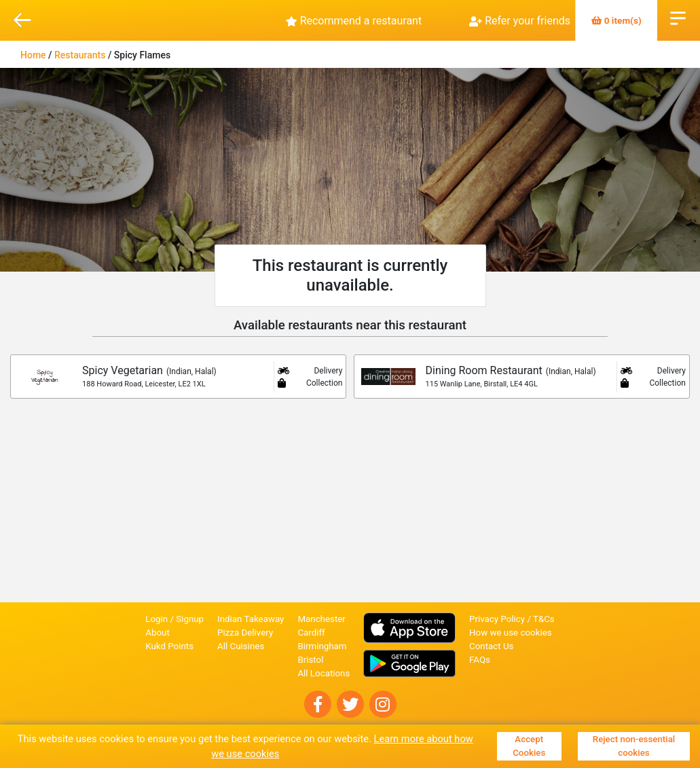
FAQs (480, 660)
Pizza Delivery (245, 633)
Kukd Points (169, 646)
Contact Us (491, 646)
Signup (190, 619)
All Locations (324, 673)
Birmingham (322, 646)
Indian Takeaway (251, 619)
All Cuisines (241, 646)
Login (156, 619)
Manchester (321, 619)
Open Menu (678, 17)
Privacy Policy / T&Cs (512, 619)
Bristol (310, 660)
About (158, 633)
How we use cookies (511, 633)
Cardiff (311, 633)
